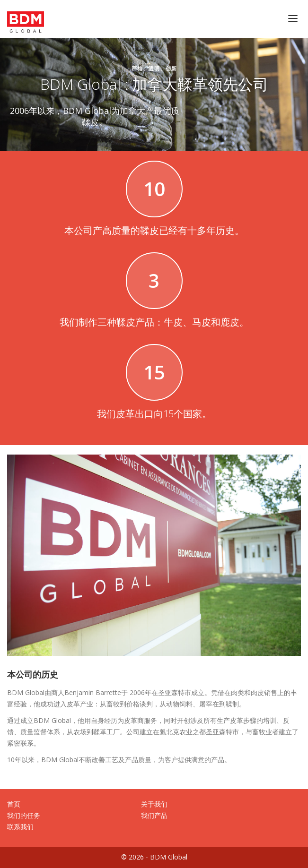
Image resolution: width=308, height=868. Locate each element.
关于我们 (154, 804)
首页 (14, 804)
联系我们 (20, 827)
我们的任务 (24, 815)
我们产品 (154, 815)
